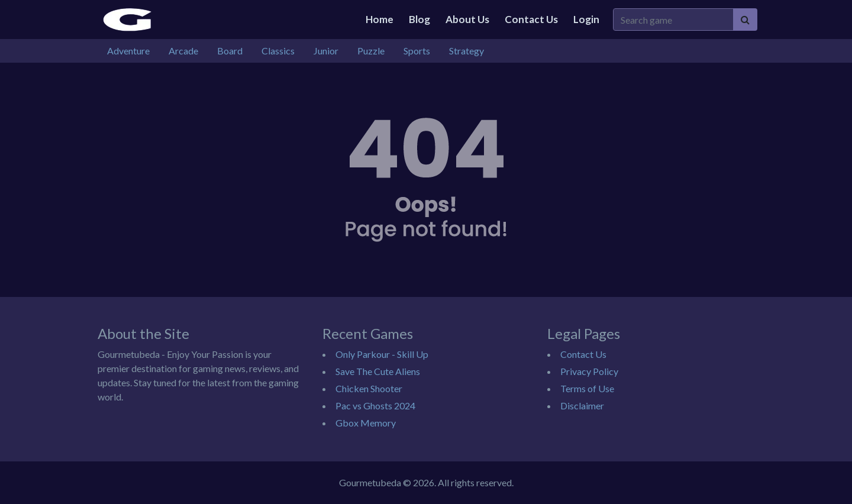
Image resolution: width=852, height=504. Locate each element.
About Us (467, 19)
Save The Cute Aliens (378, 371)
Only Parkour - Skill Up (382, 354)
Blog (419, 19)
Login (586, 19)
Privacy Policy (589, 371)
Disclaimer (582, 406)
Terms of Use (587, 388)
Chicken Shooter (369, 388)
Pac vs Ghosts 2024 (375, 406)
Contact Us (531, 19)
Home (380, 19)
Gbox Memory (366, 423)
